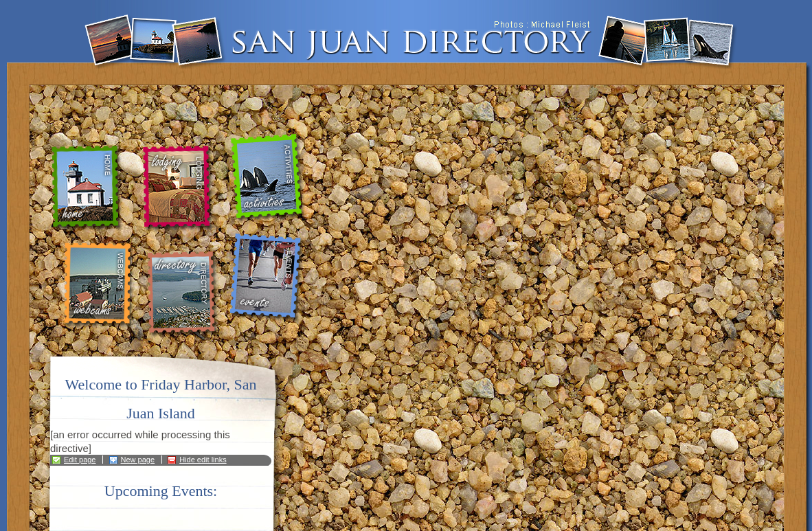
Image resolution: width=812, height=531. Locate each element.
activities (269, 178)
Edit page (80, 460)
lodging (177, 189)
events (268, 278)
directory (185, 294)
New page (138, 460)
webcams (98, 285)
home (89, 188)
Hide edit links (203, 460)
